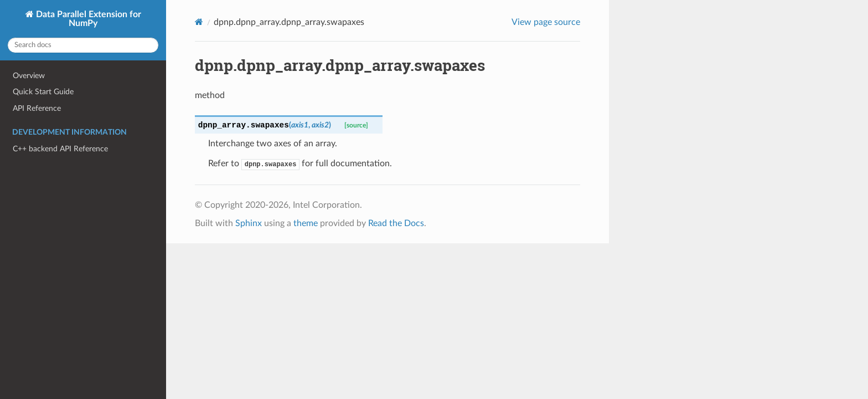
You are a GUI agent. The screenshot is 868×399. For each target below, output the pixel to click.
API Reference (37, 108)
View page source (546, 22)
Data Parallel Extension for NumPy (87, 19)
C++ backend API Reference (60, 149)
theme (306, 223)
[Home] (199, 22)
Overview (29, 76)
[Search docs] (83, 45)
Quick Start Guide (43, 92)
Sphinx (249, 223)
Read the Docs (396, 223)
